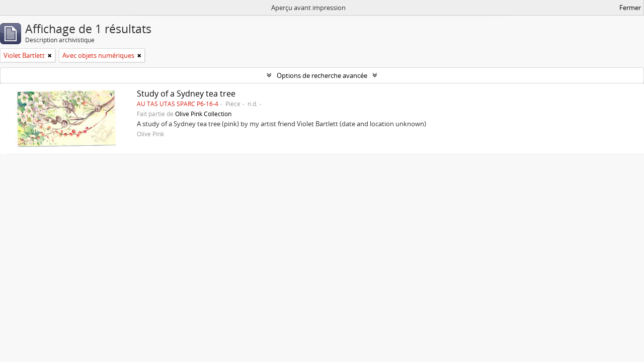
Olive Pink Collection (203, 114)
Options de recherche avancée (322, 75)
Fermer (630, 8)
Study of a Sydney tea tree (186, 94)
